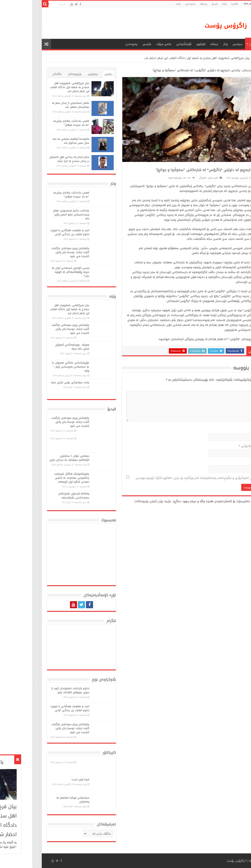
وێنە (192, 4)
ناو (229, 430)
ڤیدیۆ (182, 4)
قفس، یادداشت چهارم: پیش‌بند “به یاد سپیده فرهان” (39, 123)
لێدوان (227, 387)
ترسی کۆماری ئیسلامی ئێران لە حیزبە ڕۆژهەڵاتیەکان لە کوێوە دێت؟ (38, 272)
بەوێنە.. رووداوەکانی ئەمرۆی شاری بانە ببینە (40, 347)
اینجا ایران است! (48, 779)
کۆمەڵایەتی (152, 44)
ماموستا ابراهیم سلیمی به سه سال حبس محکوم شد (39, 141)
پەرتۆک (171, 4)
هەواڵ (221, 44)
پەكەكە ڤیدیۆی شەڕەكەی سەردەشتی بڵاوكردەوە (42, 496)
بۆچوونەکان (42, 74)
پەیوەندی (158, 4)
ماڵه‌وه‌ (202, 4)
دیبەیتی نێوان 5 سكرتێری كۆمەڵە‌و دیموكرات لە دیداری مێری (37, 458)
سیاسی (205, 44)
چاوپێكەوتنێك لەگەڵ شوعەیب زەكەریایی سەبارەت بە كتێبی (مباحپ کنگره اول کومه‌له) (40, 478)
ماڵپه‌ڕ (228, 462)
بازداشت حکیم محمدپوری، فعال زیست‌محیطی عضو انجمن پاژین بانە (39, 215)
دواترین (76, 74)
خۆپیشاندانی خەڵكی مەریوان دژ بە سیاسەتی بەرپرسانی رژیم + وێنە (38, 367)
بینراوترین (61, 74)
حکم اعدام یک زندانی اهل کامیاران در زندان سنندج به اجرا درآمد (37, 159)
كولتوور (169, 44)
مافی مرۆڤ (131, 44)
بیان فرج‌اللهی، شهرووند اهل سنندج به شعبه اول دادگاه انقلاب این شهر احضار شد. (164, 58)
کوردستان (216, 70)
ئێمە (146, 4)
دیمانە (182, 44)
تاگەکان (25, 74)
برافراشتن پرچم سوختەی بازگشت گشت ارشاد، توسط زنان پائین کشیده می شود (38, 252)
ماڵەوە (230, 70)
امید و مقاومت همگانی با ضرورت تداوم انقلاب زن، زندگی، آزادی (38, 232)
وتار (193, 44)
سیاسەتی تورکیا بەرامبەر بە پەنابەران (41, 800)
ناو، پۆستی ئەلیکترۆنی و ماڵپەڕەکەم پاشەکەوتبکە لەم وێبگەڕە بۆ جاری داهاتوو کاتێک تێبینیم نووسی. (167, 478)
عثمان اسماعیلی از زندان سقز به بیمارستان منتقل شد (38, 105)
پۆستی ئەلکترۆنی (219, 446)
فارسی (115, 44)
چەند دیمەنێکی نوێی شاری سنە (38, 382)
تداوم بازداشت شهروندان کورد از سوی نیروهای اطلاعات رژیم (38, 690)
